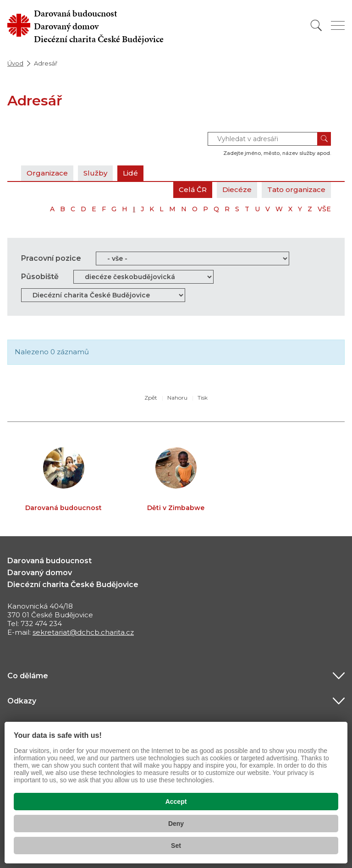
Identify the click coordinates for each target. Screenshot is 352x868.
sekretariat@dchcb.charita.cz (83, 632)
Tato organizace (296, 190)
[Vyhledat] (316, 25)
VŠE (324, 209)
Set (176, 846)
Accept (176, 802)
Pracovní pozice (51, 258)
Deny (176, 824)
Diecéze (237, 190)
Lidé (130, 173)
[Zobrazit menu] (338, 25)
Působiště (40, 277)
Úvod (15, 63)
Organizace (47, 173)
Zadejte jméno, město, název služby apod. (277, 153)
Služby (95, 173)
